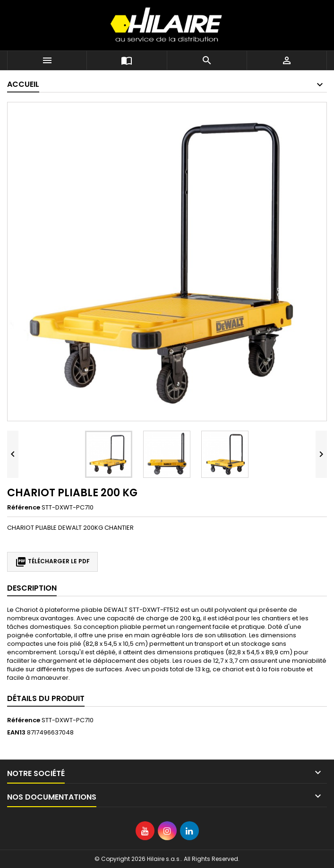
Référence (24, 508)
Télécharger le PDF (52, 562)
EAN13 (16, 733)
